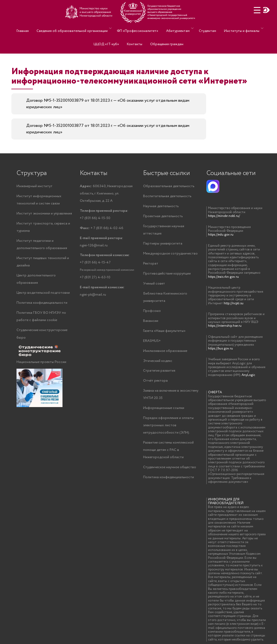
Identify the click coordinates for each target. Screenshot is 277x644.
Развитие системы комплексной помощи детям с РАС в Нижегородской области (168, 450)
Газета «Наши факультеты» (164, 331)
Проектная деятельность (163, 216)
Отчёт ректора (155, 381)
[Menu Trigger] (257, 10)
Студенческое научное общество (170, 468)
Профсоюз (152, 311)
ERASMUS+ (152, 341)
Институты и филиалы (235, 28)
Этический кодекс (158, 361)
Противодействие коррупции (167, 274)
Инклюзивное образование (165, 351)
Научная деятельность (161, 206)
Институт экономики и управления (44, 214)
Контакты (135, 36)
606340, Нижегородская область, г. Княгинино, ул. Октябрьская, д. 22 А (106, 194)
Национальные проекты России (41, 362)
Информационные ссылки (164, 408)
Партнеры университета (163, 244)
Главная (27, 28)
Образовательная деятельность (169, 186)
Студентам (204, 28)
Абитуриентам (176, 28)
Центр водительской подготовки (43, 293)
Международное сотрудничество (170, 254)
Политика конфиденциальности (42, 303)
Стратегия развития (159, 371)
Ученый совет (154, 284)
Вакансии (151, 321)
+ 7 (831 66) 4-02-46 (102, 228)
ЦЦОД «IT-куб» (109, 36)
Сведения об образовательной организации (74, 28)
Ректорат (151, 264)
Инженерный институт (34, 186)
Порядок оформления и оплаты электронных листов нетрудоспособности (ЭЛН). (168, 426)
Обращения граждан (164, 36)
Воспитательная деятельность (167, 196)
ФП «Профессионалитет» (138, 28)
